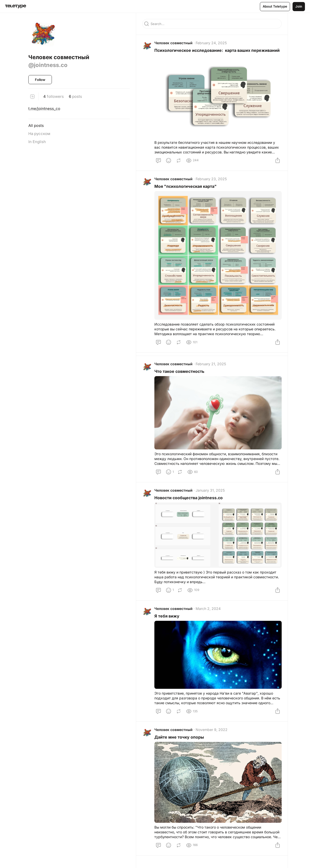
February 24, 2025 (211, 43)
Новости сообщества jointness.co (189, 498)
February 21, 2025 (211, 364)
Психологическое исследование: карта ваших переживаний (217, 50)
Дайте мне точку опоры (179, 737)
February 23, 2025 (211, 179)
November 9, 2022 (212, 730)
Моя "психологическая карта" (185, 186)
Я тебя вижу (167, 616)
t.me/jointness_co (44, 109)
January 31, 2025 (210, 490)
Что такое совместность (179, 371)
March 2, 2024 (208, 609)
